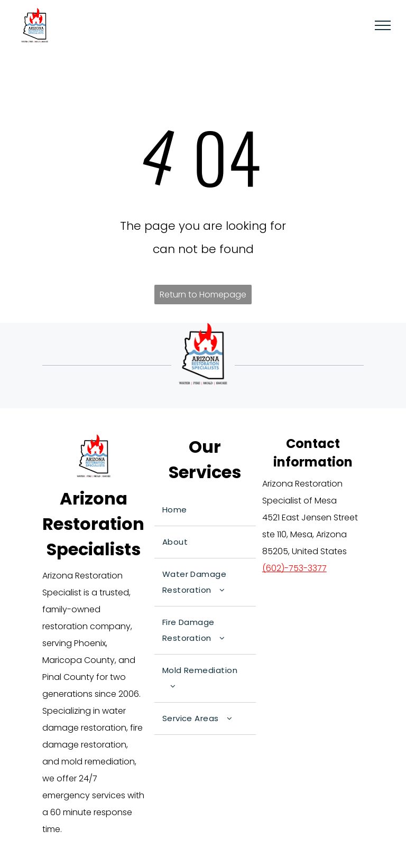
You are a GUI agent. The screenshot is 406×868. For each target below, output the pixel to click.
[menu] (383, 25)
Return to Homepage (203, 295)
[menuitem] (205, 510)
